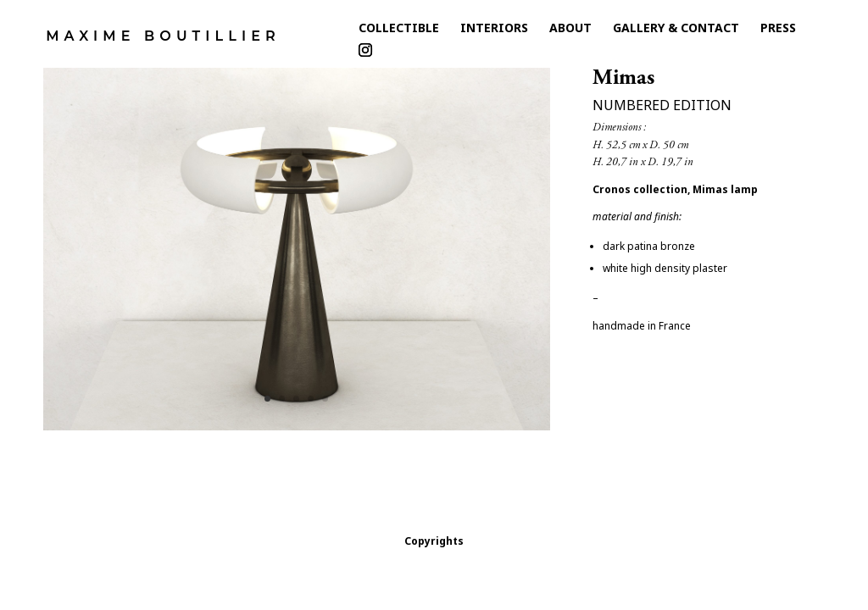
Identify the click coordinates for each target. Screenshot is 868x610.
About (570, 32)
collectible (399, 32)
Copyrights (434, 541)
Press (778, 32)
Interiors (494, 32)
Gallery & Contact (676, 32)
